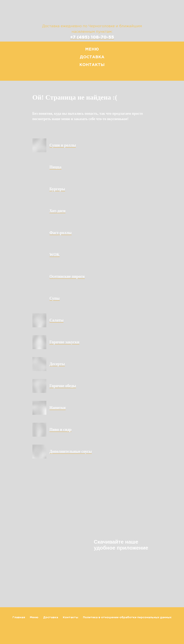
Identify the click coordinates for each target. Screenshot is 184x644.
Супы (55, 298)
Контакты (92, 65)
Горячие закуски (64, 342)
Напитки (58, 408)
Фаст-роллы (61, 233)
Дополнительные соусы (71, 451)
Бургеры (57, 189)
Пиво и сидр (61, 429)
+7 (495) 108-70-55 (92, 37)
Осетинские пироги (67, 276)
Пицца (55, 167)
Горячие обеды (63, 386)
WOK (55, 254)
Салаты (57, 320)
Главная (19, 618)
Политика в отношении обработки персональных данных (127, 618)
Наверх (92, 634)
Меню (92, 49)
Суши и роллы (63, 145)
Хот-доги (58, 211)
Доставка (92, 57)
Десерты (57, 364)
